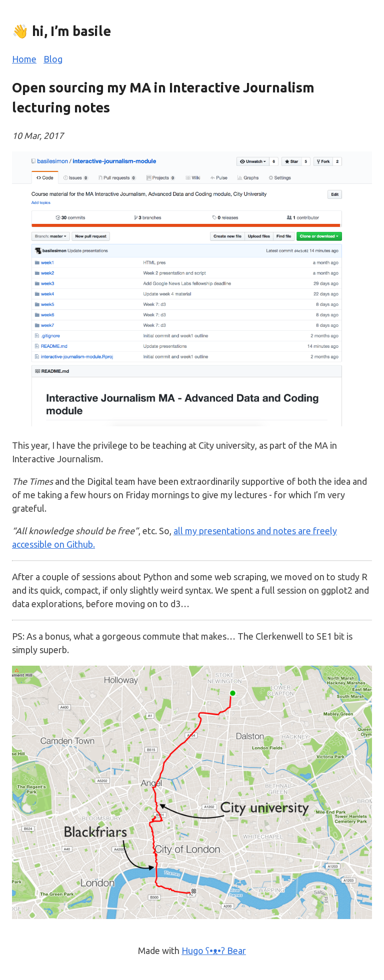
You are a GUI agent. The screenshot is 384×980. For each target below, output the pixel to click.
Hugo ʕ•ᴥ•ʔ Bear (214, 951)
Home (24, 59)
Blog (53, 59)
